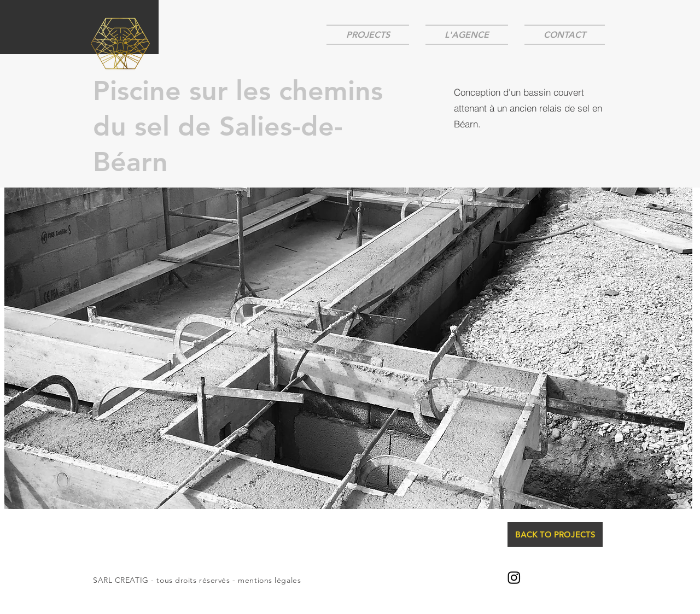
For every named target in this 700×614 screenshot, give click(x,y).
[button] (348, 348)
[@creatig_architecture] (514, 577)
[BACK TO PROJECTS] (555, 534)
